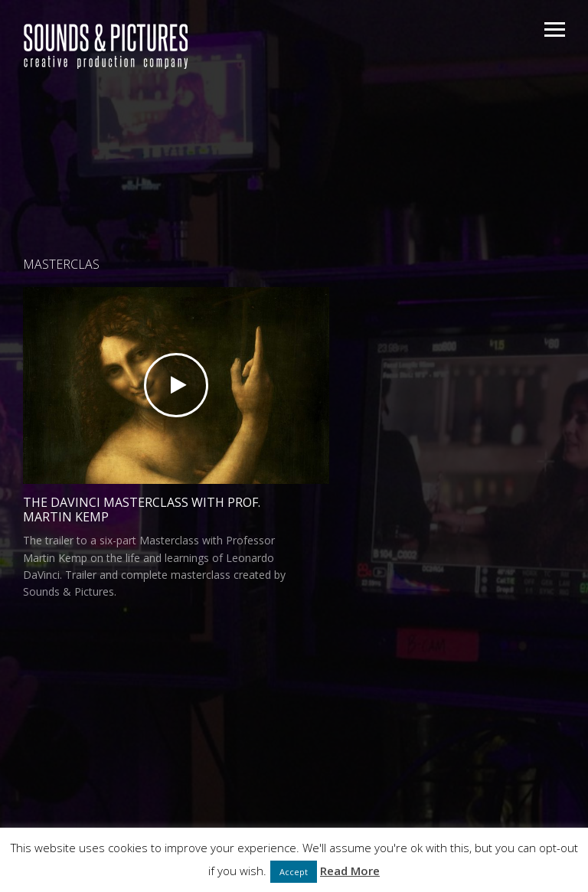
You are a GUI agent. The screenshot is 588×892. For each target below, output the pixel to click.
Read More (350, 871)
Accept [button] (294, 872)
